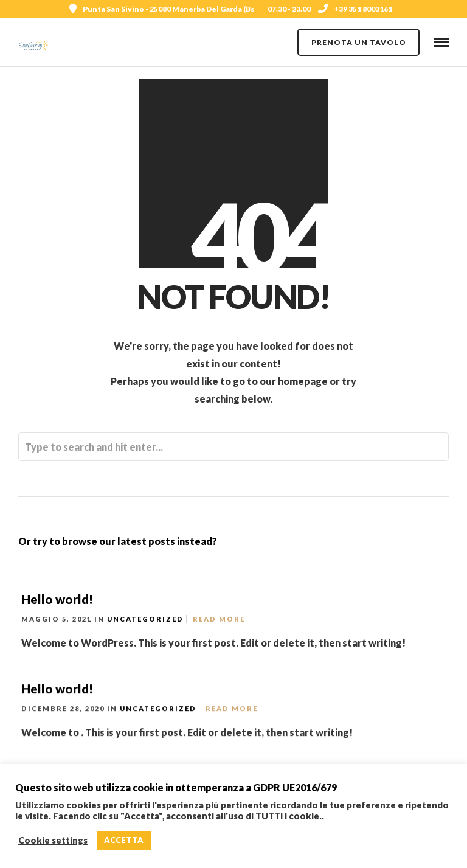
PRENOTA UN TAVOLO (359, 42)
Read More (219, 619)
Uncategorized (145, 619)
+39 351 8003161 (355, 9)
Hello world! (57, 599)
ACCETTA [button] (124, 840)
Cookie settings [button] (53, 840)
